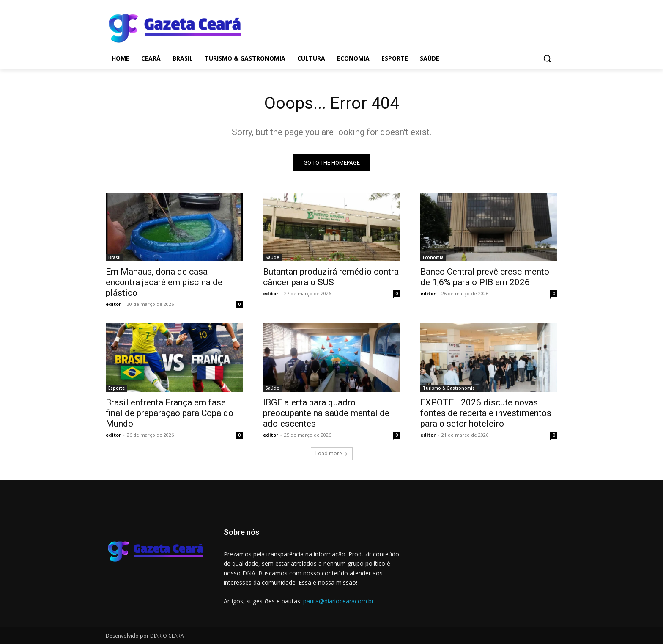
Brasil (114, 258)
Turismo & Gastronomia (449, 388)
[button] (547, 58)
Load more (332, 454)
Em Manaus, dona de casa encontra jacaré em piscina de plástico (164, 283)
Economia (433, 258)
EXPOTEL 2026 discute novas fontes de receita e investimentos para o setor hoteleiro (486, 413)
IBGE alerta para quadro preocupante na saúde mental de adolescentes (326, 413)
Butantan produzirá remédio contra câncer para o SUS (331, 277)
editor (113, 304)
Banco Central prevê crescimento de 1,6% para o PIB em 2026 (485, 277)
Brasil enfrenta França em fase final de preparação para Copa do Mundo (170, 413)
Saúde (272, 258)
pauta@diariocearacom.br (338, 601)
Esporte (116, 388)
